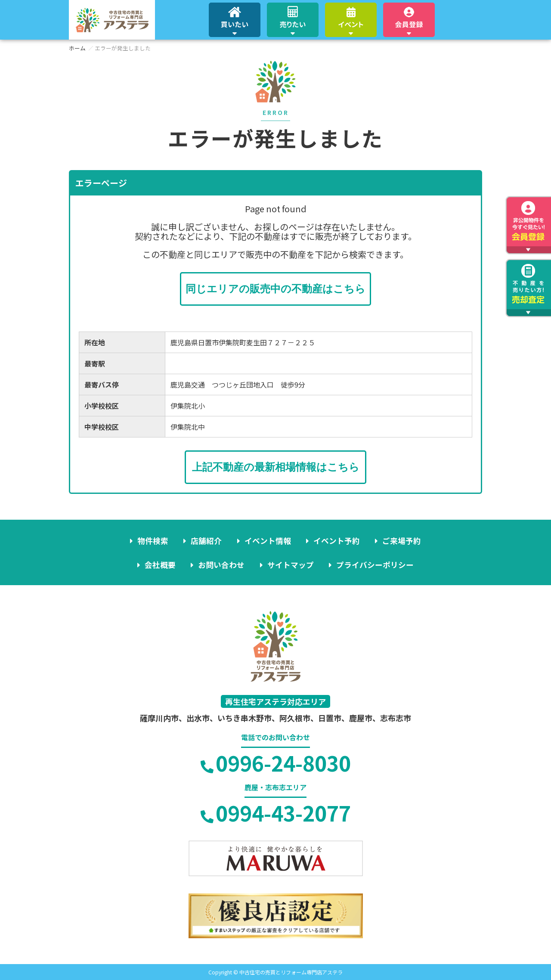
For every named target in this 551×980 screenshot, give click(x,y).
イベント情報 (268, 540)
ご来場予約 (401, 540)
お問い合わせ (222, 564)
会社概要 (161, 564)
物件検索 (154, 540)
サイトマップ (290, 564)
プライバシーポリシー (374, 564)
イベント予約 (336, 540)
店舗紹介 (207, 540)
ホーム (77, 48)
